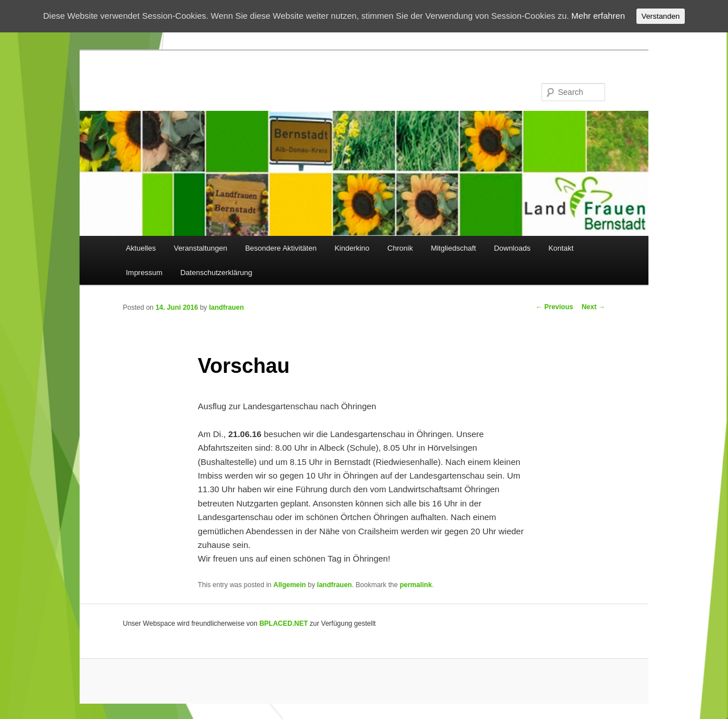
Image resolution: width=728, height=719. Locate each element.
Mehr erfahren (598, 16)
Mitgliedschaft (453, 248)
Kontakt (561, 248)
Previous (555, 307)
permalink (416, 585)
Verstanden (661, 16)
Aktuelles (141, 248)
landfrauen (226, 307)
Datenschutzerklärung (216, 273)
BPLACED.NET (284, 624)
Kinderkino (352, 248)
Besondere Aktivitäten (281, 248)
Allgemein (290, 585)
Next (593, 307)
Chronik (400, 248)
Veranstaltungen (200, 248)
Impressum (144, 273)
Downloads (512, 248)
